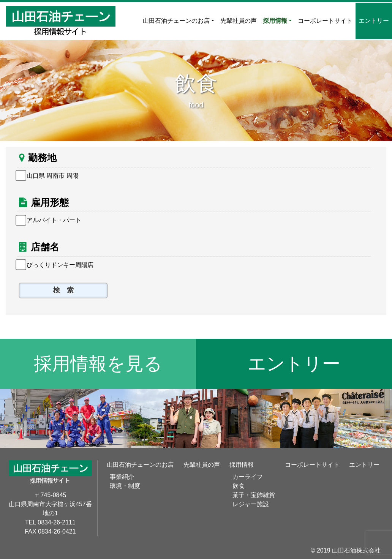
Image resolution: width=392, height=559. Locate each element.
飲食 (239, 486)
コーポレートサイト (325, 21)
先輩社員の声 (239, 21)
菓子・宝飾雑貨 (254, 495)
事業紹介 (122, 477)
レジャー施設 (251, 504)
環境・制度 (125, 486)
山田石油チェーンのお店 (176, 21)
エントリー (374, 21)
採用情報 (275, 21)
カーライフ (248, 477)
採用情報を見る (98, 364)
